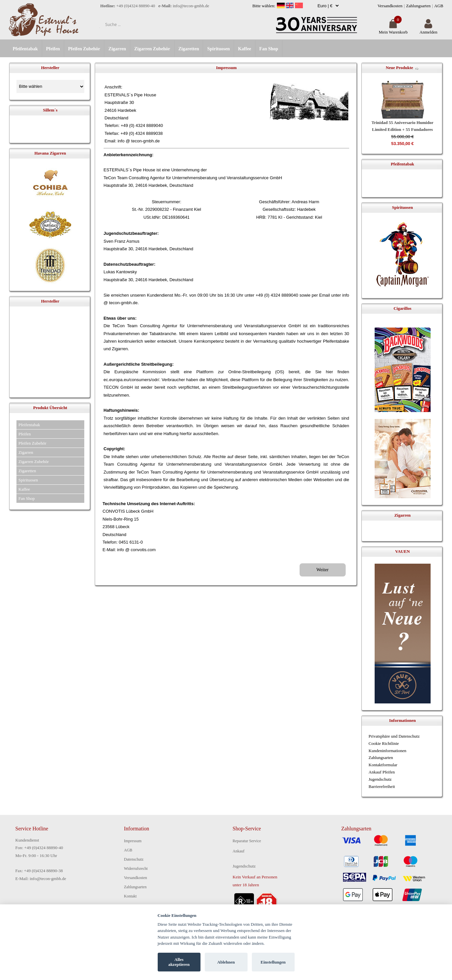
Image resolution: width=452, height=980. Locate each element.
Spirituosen (218, 49)
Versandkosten (390, 6)
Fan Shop (269, 49)
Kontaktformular (383, 765)
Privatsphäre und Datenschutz (394, 736)
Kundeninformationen (388, 751)
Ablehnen (226, 962)
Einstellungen (273, 962)
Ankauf (239, 851)
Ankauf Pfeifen (382, 772)
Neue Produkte (399, 68)
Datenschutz (134, 859)
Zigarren (117, 49)
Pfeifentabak (25, 49)
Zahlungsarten (418, 6)
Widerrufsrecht (136, 869)
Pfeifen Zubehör (84, 49)
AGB (439, 6)
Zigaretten (189, 49)
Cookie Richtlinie (384, 743)
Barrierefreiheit (382, 786)
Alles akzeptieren (179, 962)
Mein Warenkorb (393, 29)
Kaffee (245, 49)
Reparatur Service (247, 841)
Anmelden (428, 29)
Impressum (133, 841)
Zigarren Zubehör (152, 49)
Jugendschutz (380, 779)
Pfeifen (53, 49)
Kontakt (131, 896)
